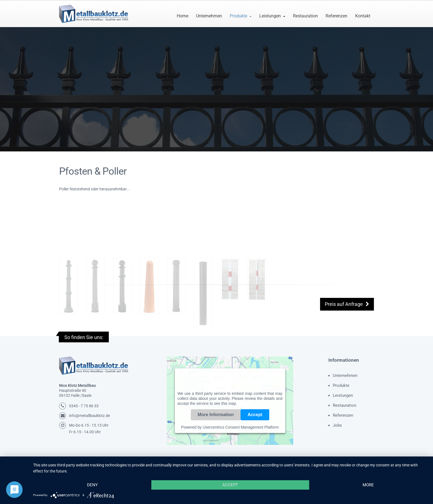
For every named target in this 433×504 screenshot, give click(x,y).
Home (183, 16)
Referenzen (336, 16)
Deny (92, 485)
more (368, 485)
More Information (216, 415)
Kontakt (363, 16)
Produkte (238, 16)
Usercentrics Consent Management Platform (241, 427)
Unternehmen (209, 16)
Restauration (305, 16)
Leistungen (270, 16)
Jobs (337, 425)
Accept (255, 415)
